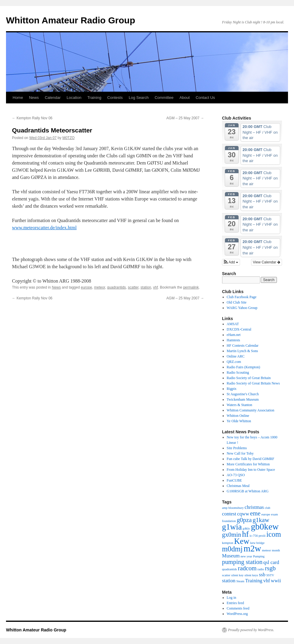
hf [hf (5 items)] (245, 534)
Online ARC (236, 356)
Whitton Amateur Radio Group (71, 20)
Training (94, 98)
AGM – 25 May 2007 (185, 118)
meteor (100, 287)
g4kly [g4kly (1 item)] (246, 528)
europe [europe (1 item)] (266, 514)
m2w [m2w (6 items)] (252, 548)
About (184, 98)
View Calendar (267, 262)
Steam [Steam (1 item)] (240, 581)
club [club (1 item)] (268, 508)
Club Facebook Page (242, 297)
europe (86, 287)
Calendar (53, 98)
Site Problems (237, 448)
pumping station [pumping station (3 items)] (242, 562)
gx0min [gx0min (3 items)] (232, 535)
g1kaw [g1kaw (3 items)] (261, 520)
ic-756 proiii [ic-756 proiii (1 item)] (258, 536)
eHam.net (234, 335)
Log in (232, 598)
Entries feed (235, 603)
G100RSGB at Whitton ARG (248, 491)
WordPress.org (237, 614)
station (146, 287)
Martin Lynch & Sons (242, 351)
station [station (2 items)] (229, 581)
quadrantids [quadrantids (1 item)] (229, 569)
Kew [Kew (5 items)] (242, 541)
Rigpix (232, 389)
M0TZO (69, 138)
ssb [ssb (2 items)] (262, 575)
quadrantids (117, 287)
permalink (191, 287)
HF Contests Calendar (243, 346)
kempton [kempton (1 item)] (228, 543)
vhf (155, 287)
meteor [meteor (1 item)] (266, 550)
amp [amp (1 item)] (225, 508)
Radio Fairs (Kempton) (243, 367)
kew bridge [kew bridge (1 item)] (257, 543)
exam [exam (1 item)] (274, 514)
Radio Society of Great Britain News (253, 383)
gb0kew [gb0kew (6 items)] (265, 527)
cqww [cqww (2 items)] (243, 514)
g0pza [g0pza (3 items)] (244, 520)
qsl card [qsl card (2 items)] (271, 562)
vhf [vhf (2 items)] (267, 581)
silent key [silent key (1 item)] (237, 575)
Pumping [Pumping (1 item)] (259, 556)
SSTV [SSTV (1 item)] (270, 575)
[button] (231, 262)
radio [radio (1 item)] (261, 569)
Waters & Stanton (240, 405)
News (34, 98)
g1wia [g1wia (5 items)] (232, 527)
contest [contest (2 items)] (229, 514)
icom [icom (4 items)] (274, 534)
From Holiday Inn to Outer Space (251, 470)
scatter (133, 287)
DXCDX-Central (239, 329)
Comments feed (238, 608)
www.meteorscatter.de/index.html (44, 228)
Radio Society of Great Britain (249, 378)
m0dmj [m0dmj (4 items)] (232, 549)
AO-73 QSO (236, 475)
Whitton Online (238, 416)
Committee (164, 98)
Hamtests (234, 340)
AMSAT (233, 324)
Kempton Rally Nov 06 (32, 118)
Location (74, 98)
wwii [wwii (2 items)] (276, 581)
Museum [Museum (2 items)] (231, 556)
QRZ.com (234, 362)
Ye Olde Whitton (239, 421)
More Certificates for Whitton (248, 464)
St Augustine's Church (243, 394)
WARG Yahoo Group (242, 308)
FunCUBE (234, 480)
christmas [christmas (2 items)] (254, 507)
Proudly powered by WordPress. (251, 630)
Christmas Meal (238, 486)
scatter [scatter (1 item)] (226, 575)
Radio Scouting (238, 372)
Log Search (139, 98)
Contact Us (205, 98)
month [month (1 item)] (276, 550)
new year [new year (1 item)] (246, 556)
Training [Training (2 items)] (254, 581)
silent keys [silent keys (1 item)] (251, 575)
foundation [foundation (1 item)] (229, 521)
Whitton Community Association (251, 410)
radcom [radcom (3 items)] (247, 568)
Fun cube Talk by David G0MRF (251, 459)
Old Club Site (237, 302)
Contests (115, 98)
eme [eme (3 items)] (255, 513)
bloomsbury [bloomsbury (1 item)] (236, 508)
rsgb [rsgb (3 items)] (270, 568)
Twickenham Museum (243, 399)
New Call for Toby (240, 453)
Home (18, 98)
